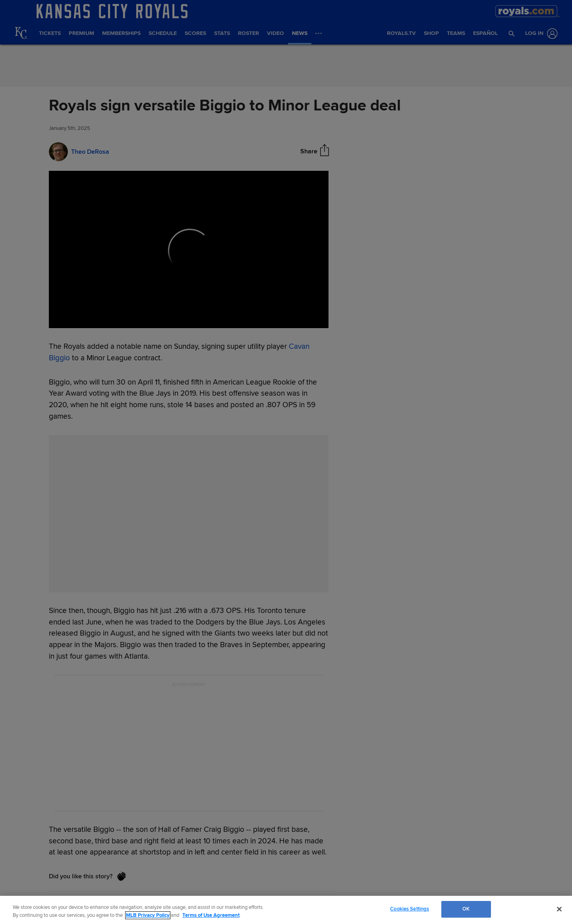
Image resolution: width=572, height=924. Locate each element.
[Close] (559, 909)
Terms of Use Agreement (211, 915)
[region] (286, 910)
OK (466, 909)
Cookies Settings (410, 909)
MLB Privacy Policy (148, 915)
